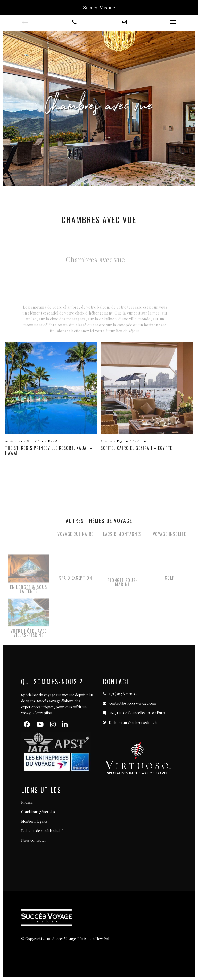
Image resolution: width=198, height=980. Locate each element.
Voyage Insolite (170, 537)
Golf (169, 581)
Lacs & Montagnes (122, 537)
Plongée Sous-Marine (122, 587)
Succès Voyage (99, 8)
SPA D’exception (76, 581)
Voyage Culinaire (76, 537)
